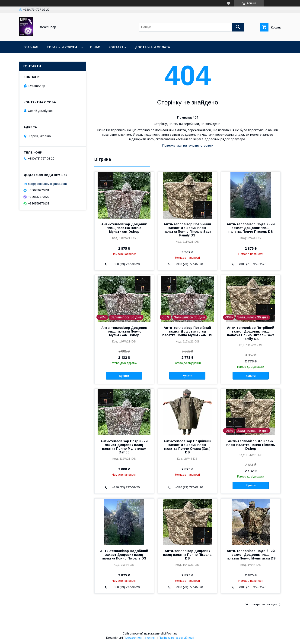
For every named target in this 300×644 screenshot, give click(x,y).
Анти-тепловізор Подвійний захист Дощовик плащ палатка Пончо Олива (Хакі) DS (187, 447)
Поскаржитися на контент (140, 638)
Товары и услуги (62, 47)
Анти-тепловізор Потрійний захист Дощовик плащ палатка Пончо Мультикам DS (187, 331)
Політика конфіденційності (176, 638)
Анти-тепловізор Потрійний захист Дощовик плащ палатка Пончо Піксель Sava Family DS (187, 230)
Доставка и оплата (152, 47)
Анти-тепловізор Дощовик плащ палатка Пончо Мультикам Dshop (124, 228)
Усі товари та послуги (261, 604)
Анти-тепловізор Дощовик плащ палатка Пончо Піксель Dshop (251, 445)
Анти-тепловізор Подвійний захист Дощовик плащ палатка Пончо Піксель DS (251, 228)
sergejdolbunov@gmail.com (47, 184)
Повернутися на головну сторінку (188, 145)
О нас (95, 47)
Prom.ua (172, 634)
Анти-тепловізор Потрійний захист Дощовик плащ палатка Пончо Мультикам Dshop (124, 447)
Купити (124, 376)
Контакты (118, 47)
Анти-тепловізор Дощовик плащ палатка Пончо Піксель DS (187, 555)
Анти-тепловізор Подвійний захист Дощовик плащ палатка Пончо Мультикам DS (251, 555)
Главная (31, 47)
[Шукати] (238, 27)
